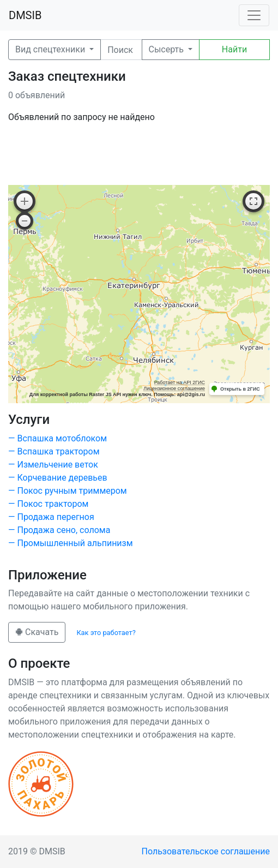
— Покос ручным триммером (68, 491)
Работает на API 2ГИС (180, 382)
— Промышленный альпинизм (71, 543)
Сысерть (167, 49)
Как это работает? (106, 633)
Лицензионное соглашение (174, 388)
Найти (234, 49)
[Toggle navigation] (254, 15)
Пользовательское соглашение (206, 851)
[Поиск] (121, 50)
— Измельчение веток (53, 465)
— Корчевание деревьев (58, 478)
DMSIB (25, 15)
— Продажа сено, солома (59, 530)
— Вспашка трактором (54, 451)
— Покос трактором (48, 504)
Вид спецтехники (51, 49)
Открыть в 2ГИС (240, 389)
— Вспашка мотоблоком (58, 438)
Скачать (37, 632)
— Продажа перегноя (51, 517)
